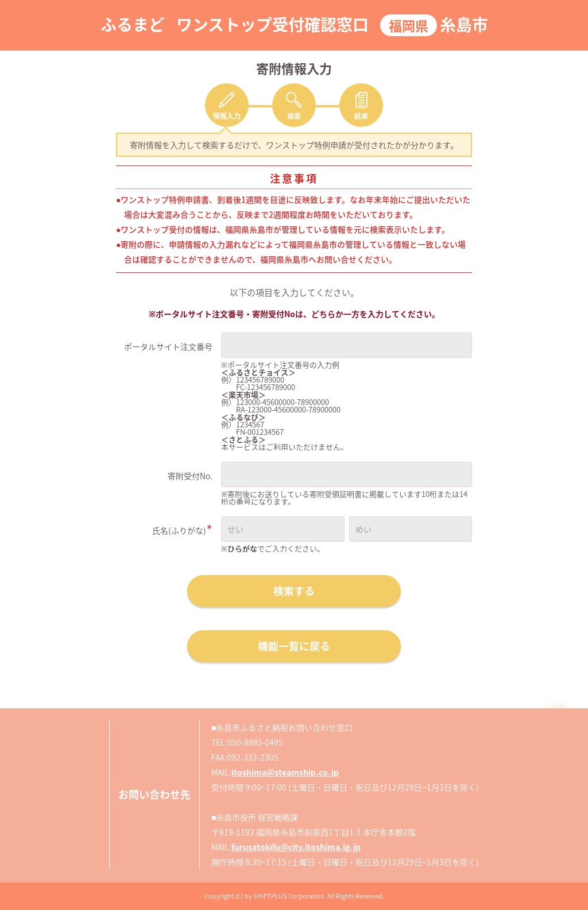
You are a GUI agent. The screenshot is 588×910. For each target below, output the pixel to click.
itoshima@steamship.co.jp (285, 772)
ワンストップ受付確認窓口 (272, 24)
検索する (294, 591)
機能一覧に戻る (294, 646)
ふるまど (133, 24)
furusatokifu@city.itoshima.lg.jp (296, 847)
